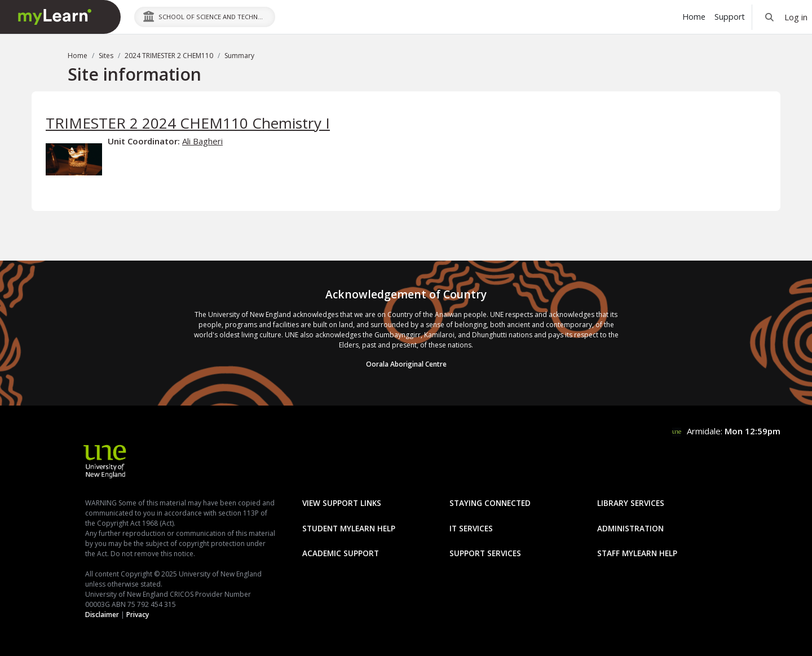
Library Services (631, 503)
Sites (106, 56)
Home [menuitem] (694, 17)
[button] (769, 17)
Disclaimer (102, 615)
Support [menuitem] (730, 17)
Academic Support (341, 553)
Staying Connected (490, 503)
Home (78, 56)
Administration (630, 528)
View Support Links (342, 503)
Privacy (138, 615)
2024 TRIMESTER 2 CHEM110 (169, 56)
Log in (796, 17)
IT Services (471, 528)
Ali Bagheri (202, 141)
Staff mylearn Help (637, 553)
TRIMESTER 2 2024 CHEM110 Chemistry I (188, 123)
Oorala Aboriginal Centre (406, 364)
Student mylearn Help (349, 528)
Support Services (485, 553)
